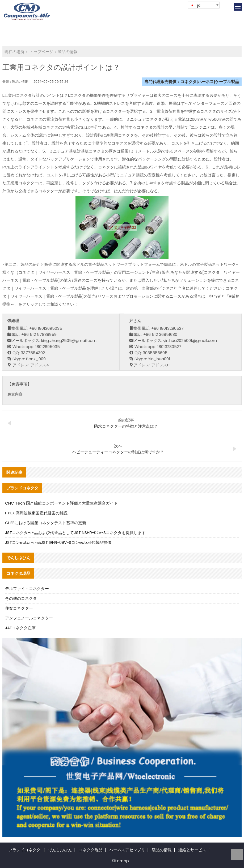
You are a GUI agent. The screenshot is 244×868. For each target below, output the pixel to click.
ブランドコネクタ (24, 850)
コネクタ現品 (91, 850)
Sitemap (120, 861)
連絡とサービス (192, 850)
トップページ (41, 52)
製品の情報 (68, 52)
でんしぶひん (60, 850)
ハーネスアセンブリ (127, 850)
